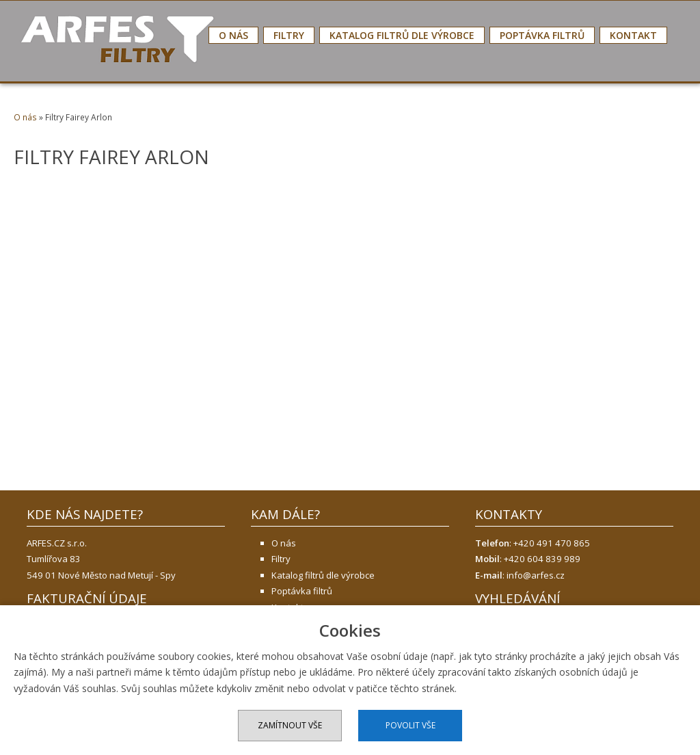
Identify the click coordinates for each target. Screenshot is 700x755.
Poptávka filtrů (542, 35)
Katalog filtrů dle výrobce (402, 35)
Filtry (289, 35)
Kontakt (633, 35)
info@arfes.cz (536, 575)
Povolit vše (410, 725)
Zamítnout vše (290, 725)
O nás (233, 35)
